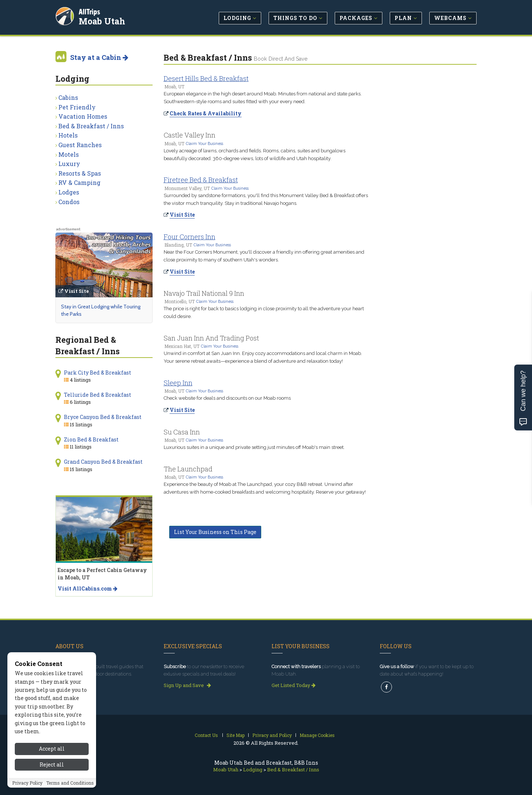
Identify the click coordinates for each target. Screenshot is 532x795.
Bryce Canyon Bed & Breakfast (103, 417)
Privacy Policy (27, 783)
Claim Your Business (204, 143)
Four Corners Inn (190, 237)
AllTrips (91, 11)
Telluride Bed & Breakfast (98, 395)
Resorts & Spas (80, 173)
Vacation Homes (83, 116)
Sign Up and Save (187, 685)
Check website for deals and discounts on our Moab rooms (227, 398)
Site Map (236, 735)
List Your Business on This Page (215, 532)
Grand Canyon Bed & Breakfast (103, 462)
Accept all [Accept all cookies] (52, 749)
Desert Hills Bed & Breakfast (206, 78)
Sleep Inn (178, 383)
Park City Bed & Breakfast (98, 373)
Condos (69, 202)
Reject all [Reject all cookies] (52, 764)
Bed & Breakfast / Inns (91, 126)
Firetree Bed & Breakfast (201, 180)
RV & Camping (79, 182)
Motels (69, 154)
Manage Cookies (317, 735)
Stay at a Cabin (99, 57)
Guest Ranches (80, 145)
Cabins (68, 97)
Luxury (69, 164)
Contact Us (206, 735)
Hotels (68, 135)
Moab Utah (103, 20)
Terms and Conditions (70, 783)
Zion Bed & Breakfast (91, 439)
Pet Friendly (77, 107)
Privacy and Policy (272, 735)
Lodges (69, 192)
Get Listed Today (294, 685)
